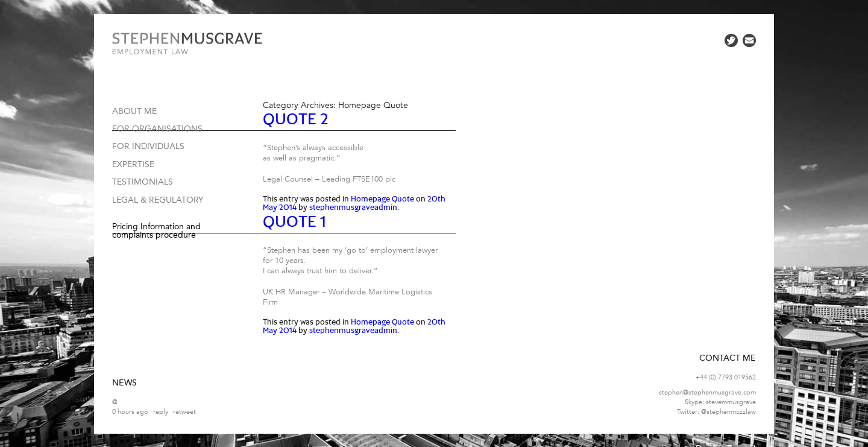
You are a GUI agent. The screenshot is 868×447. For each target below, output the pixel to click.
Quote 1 (294, 222)
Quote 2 (296, 120)
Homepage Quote (382, 199)
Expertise (133, 164)
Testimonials (143, 182)
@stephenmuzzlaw (728, 412)
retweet (184, 412)
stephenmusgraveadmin (353, 208)
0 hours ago (130, 412)
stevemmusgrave (731, 402)
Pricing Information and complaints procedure (156, 231)
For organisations (157, 129)
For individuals (148, 146)
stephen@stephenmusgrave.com (707, 392)
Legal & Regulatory (158, 200)
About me (134, 111)
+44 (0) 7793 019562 (726, 377)
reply (161, 412)
